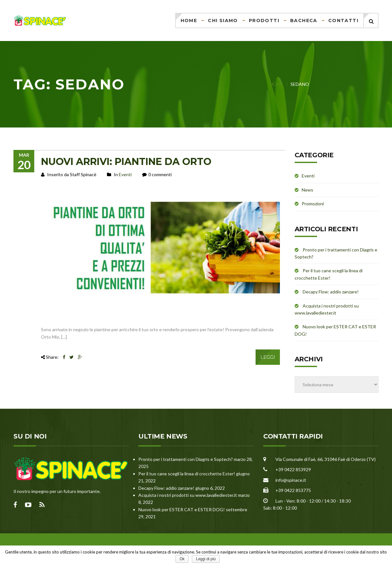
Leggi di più (206, 559)
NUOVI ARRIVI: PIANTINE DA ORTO (126, 162)
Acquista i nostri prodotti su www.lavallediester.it (188, 495)
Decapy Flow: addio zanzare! (331, 292)
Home (189, 21)
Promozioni (313, 204)
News (307, 190)
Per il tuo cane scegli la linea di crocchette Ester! (187, 474)
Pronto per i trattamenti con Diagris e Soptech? (186, 459)
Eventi (125, 174)
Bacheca (304, 21)
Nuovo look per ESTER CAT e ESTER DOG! (182, 509)
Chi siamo (223, 21)
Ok (182, 559)
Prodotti (264, 21)
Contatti (343, 21)
